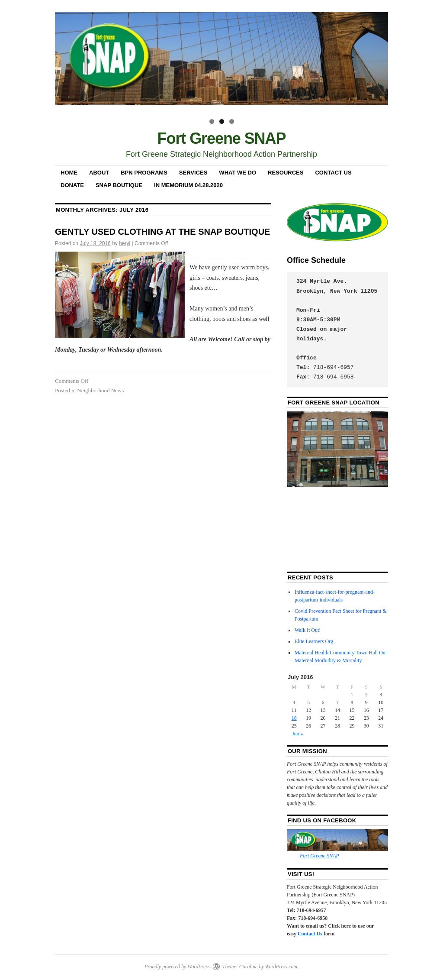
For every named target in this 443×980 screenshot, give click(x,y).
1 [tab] (212, 121)
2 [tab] (222, 121)
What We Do (238, 173)
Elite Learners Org (314, 641)
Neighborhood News (100, 390)
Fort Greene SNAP (222, 138)
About (99, 173)
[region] (221, 62)
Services (193, 173)
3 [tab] (232, 121)
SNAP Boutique (119, 185)
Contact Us (333, 173)
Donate (72, 185)
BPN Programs (144, 173)
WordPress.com (281, 967)
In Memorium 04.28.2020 (188, 185)
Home (69, 173)
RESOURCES (286, 173)
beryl (125, 243)
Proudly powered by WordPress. (178, 967)
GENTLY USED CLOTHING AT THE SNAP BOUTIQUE (162, 232)
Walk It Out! (308, 630)
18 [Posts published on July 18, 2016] (294, 718)
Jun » (298, 734)
